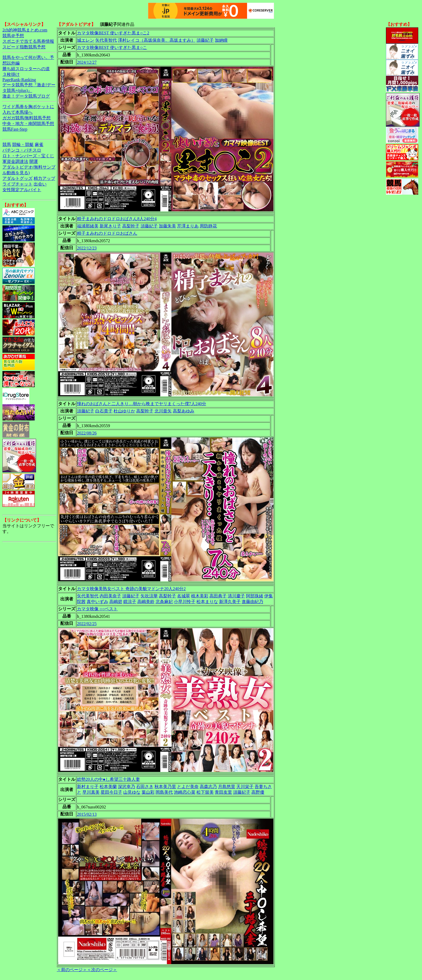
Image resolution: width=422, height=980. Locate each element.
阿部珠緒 (255, 596)
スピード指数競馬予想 (24, 47)
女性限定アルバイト (22, 190)
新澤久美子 (230, 602)
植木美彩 (200, 596)
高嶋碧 (116, 602)
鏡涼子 (130, 602)
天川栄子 (245, 787)
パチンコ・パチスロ (22, 150)
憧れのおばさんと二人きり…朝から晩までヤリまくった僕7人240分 (142, 404)
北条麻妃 (164, 602)
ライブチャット (17, 184)
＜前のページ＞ (72, 970)
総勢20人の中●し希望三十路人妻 (108, 779)
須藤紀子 (205, 40)
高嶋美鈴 (146, 602)
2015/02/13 (87, 814)
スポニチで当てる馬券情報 (28, 41)
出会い (40, 184)
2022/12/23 (87, 248)
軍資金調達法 (15, 161)
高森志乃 (208, 787)
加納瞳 (221, 40)
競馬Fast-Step (15, 129)
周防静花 (208, 226)
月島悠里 (227, 787)
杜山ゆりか (124, 411)
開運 (34, 161)
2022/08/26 (87, 433)
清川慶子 (236, 596)
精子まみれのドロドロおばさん (107, 233)
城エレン (86, 40)
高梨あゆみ (184, 411)
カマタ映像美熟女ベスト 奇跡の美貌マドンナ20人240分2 (131, 589)
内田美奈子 (110, 596)
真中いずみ (97, 602)
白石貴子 (104, 411)
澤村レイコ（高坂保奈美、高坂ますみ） (157, 40)
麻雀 (39, 145)
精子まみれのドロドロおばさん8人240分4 (117, 219)
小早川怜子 (185, 602)
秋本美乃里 (165, 787)
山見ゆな (132, 792)
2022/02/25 (87, 624)
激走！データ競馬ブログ (26, 96)
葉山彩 (148, 792)
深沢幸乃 (126, 787)
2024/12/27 (87, 62)
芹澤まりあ (188, 226)
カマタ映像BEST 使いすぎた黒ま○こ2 (113, 33)
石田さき (145, 787)
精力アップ (44, 178)
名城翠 (184, 596)
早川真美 (91, 792)
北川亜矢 (163, 411)
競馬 (7, 145)
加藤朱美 (167, 226)
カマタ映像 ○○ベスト (97, 609)
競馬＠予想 (13, 36)
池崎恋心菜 (185, 792)
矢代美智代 (106, 40)
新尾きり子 (110, 226)
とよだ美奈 (188, 787)
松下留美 (205, 792)
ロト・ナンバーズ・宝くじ (28, 156)
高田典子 (218, 596)
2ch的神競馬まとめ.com (25, 30)
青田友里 (223, 792)
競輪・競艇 (23, 145)
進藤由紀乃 (252, 602)
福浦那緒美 (88, 226)
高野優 (258, 792)
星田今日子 (111, 792)
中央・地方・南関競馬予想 (28, 124)
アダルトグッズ (17, 178)
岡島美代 (164, 792)
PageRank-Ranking (19, 80)
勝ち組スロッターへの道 (26, 69)
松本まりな (207, 602)
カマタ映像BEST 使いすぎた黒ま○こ (112, 47)
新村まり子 (88, 787)
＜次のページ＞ (102, 970)
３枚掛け (11, 74)
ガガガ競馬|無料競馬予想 (27, 118)
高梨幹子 (131, 226)
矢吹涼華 (149, 596)
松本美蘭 (108, 787)
